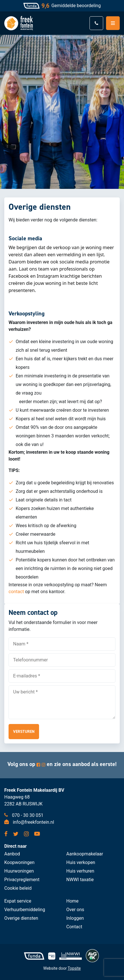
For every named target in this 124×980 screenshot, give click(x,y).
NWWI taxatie (80, 880)
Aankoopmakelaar (85, 854)
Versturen (24, 732)
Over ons (75, 910)
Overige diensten (21, 918)
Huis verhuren (80, 871)
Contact (74, 927)
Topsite (74, 968)
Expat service (18, 901)
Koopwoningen (19, 862)
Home (73, 901)
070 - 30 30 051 (24, 815)
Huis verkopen (81, 862)
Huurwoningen (19, 871)
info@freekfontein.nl (29, 822)
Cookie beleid (18, 888)
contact (16, 592)
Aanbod (12, 854)
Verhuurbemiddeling (25, 910)
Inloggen (75, 918)
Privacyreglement (22, 880)
